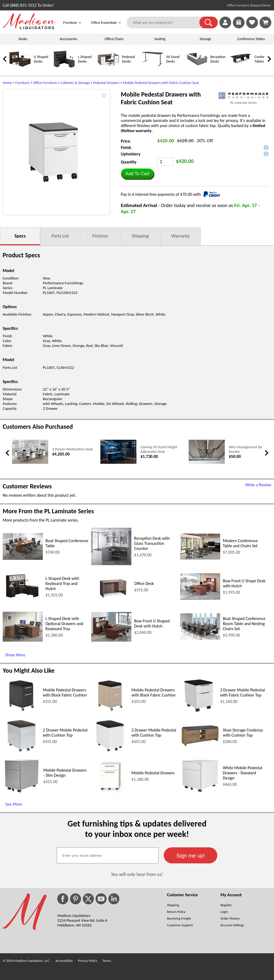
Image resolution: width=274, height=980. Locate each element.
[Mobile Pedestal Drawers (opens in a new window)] (110, 793)
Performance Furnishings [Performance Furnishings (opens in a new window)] (63, 283)
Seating (160, 39)
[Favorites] (252, 27)
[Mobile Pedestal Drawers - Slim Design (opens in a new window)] (22, 793)
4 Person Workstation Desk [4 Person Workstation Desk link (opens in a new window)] (73, 449)
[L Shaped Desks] (64, 69)
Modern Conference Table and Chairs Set (240, 543)
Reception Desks (218, 59)
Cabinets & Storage (75, 83)
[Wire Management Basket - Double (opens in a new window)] (207, 463)
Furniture (23, 83)
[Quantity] (165, 162)
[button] (209, 22)
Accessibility (64, 961)
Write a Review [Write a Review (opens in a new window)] (258, 485)
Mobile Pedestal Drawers (153, 773)
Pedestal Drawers (106, 83)
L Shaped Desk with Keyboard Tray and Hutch (62, 583)
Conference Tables (251, 39)
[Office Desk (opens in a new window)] (111, 598)
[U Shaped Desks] (20, 69)
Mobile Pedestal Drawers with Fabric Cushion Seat (161, 83)
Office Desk (144, 583)
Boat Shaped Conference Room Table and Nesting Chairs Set (244, 624)
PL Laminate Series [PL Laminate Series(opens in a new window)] (243, 103)
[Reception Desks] (197, 69)
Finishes (100, 236)
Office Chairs (114, 39)
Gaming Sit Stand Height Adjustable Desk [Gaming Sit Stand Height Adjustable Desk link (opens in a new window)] (159, 449)
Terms (107, 961)
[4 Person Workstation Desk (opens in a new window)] (30, 463)
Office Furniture (45, 83)
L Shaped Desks (85, 59)
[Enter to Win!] (239, 27)
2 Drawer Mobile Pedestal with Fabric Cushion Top (243, 692)
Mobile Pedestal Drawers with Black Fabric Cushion (65, 692)
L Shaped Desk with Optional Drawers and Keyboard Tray (64, 624)
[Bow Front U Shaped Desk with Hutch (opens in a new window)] (111, 640)
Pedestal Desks (128, 59)
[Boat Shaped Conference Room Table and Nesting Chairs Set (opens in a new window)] (200, 639)
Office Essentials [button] (106, 23)
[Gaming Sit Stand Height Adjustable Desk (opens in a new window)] (118, 463)
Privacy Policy (88, 961)
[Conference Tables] (241, 69)
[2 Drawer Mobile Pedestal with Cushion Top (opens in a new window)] (22, 753)
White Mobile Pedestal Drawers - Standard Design (243, 773)
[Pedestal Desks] (108, 69)
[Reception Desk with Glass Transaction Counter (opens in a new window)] (111, 564)
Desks (23, 39)
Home (7, 83)
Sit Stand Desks (173, 59)
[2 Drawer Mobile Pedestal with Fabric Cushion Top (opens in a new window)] (199, 713)
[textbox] (108, 855)
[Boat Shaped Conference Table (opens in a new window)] (23, 558)
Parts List (60, 236)
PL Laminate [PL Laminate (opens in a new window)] (53, 288)
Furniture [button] (72, 23)
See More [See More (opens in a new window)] (14, 804)
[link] (265, 22)
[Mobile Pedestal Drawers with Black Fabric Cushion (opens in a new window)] (22, 713)
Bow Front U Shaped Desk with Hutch (152, 623)
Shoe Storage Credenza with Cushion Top (243, 733)
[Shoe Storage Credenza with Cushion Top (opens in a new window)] (200, 746)
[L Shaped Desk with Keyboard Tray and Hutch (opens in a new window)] (23, 599)
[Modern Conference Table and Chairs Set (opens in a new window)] (200, 558)
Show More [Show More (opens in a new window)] (15, 655)
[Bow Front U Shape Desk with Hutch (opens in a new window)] (200, 598)
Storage (205, 39)
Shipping (140, 236)
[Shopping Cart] (265, 22)
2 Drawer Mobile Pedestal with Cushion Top (65, 733)
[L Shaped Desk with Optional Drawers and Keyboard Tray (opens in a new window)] (23, 640)
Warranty (180, 236)
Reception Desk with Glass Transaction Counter (152, 543)
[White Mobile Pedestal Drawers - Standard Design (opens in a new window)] (200, 793)
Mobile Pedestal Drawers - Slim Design (65, 773)
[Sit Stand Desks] (153, 69)
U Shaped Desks (41, 59)
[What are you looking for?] (166, 22)
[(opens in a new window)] (243, 96)
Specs (20, 236)
